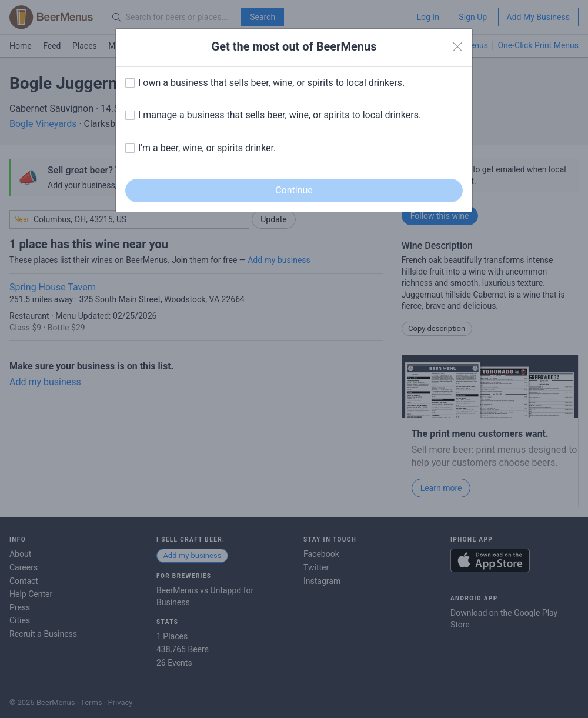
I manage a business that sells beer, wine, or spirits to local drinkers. (280, 115)
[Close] (457, 47)
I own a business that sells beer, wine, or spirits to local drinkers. (271, 83)
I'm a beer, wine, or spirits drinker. (207, 148)
